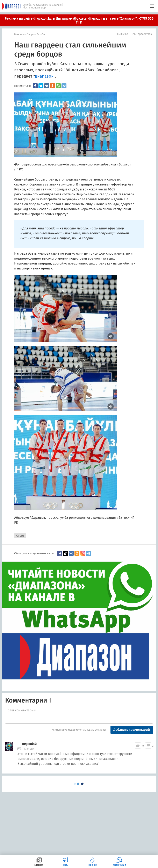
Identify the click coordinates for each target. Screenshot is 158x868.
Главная (19, 34)
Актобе (41, 34)
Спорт (30, 34)
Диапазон (44, 76)
